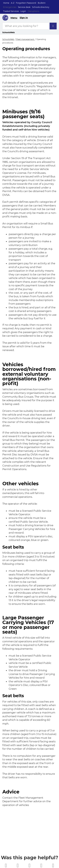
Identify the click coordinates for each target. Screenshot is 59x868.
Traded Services (11, 11)
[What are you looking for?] (29, 26)
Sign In (24, 18)
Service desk (24, 7)
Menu (14, 18)
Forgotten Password (26, 3)
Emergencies (10, 7)
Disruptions (33, 11)
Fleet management (25, 39)
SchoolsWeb (8, 39)
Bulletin (42, 3)
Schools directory (41, 7)
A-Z (13, 3)
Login (23, 11)
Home (6, 3)
